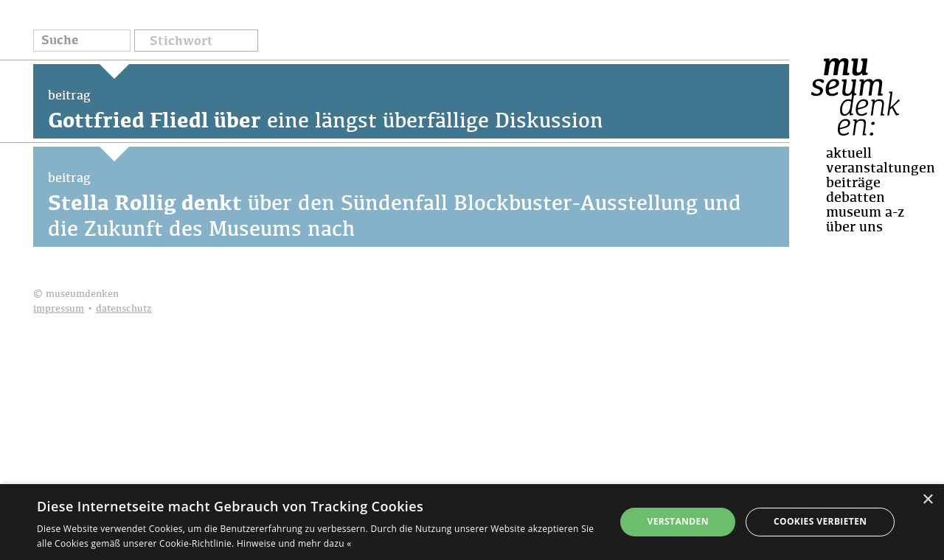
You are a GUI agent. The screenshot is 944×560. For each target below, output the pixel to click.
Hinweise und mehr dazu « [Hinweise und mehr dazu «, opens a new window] (294, 543)
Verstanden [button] (677, 521)
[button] (196, 40)
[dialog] (472, 522)
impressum (59, 309)
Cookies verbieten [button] (820, 521)
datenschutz (124, 309)
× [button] (927, 500)
